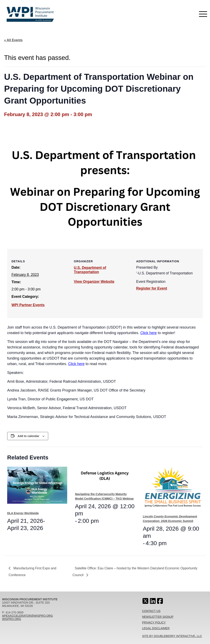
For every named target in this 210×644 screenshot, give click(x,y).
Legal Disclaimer (156, 628)
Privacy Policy (154, 622)
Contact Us (151, 611)
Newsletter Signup (158, 617)
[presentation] (37, 487)
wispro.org (12, 619)
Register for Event (152, 288)
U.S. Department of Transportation (90, 270)
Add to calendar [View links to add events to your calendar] (29, 436)
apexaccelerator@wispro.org (27, 616)
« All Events (13, 40)
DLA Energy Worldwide (23, 513)
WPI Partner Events (28, 305)
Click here (148, 333)
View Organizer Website (94, 282)
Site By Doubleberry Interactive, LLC (172, 636)
